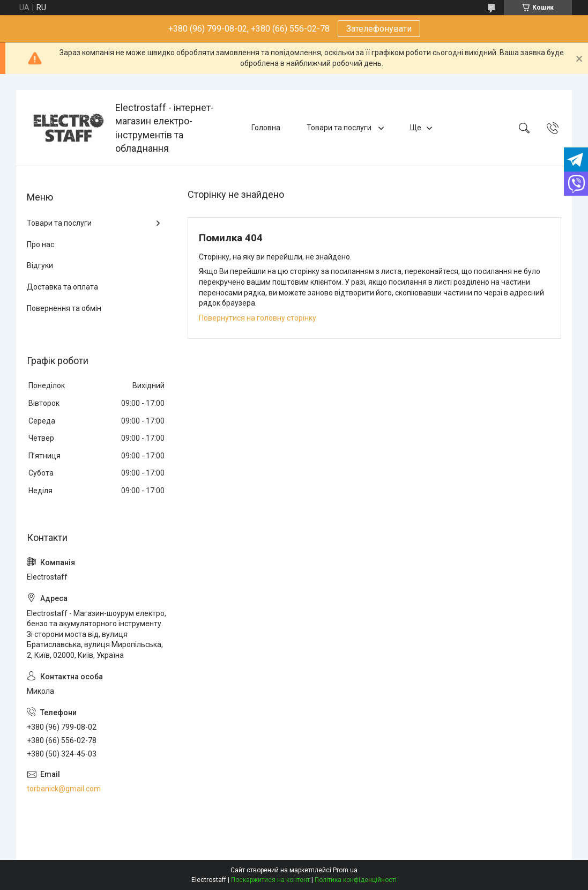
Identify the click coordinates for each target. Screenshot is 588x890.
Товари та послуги (340, 128)
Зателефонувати (379, 29)
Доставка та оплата (62, 287)
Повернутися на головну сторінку (258, 318)
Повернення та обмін (64, 308)
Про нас (40, 244)
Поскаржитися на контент (270, 880)
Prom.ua (345, 870)
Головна (266, 128)
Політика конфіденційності (356, 880)
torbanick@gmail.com (64, 789)
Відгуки (40, 265)
